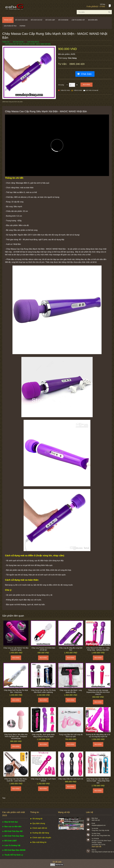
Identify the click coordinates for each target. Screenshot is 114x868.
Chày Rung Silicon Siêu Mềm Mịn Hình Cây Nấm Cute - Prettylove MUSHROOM (16, 737)
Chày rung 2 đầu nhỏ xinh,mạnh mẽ (71, 779)
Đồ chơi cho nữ (37, 20)
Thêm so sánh (78, 90)
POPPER (22, 26)
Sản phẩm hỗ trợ (10, 26)
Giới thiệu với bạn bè (92, 90)
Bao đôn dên (93, 20)
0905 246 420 (77, 64)
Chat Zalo (86, 74)
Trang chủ (8, 20)
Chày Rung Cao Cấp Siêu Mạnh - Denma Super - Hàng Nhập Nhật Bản (98, 781)
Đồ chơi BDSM (63, 20)
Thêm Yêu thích (65, 90)
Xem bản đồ (96, 847)
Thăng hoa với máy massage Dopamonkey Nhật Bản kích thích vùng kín (98, 692)
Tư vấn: (63, 64)
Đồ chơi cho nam (21, 20)
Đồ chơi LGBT (50, 20)
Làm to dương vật (78, 20)
